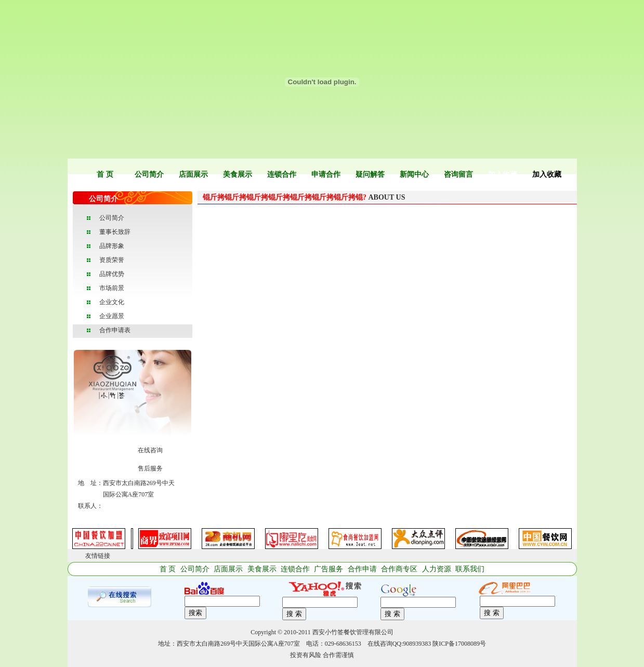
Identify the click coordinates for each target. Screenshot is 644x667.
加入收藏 (503, 174)
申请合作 (326, 174)
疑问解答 (370, 174)
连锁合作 (282, 174)
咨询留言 (458, 174)
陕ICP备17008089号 (459, 644)
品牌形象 (112, 246)
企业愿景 (112, 316)
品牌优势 (112, 274)
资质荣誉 (112, 260)
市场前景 (112, 288)
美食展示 (238, 174)
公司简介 (149, 174)
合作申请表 (115, 330)
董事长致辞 (115, 232)
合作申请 (362, 569)
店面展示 (193, 174)
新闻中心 (414, 174)
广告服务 (328, 569)
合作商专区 (399, 569)
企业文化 (112, 302)
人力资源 (437, 569)
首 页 (105, 174)
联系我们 (470, 569)
